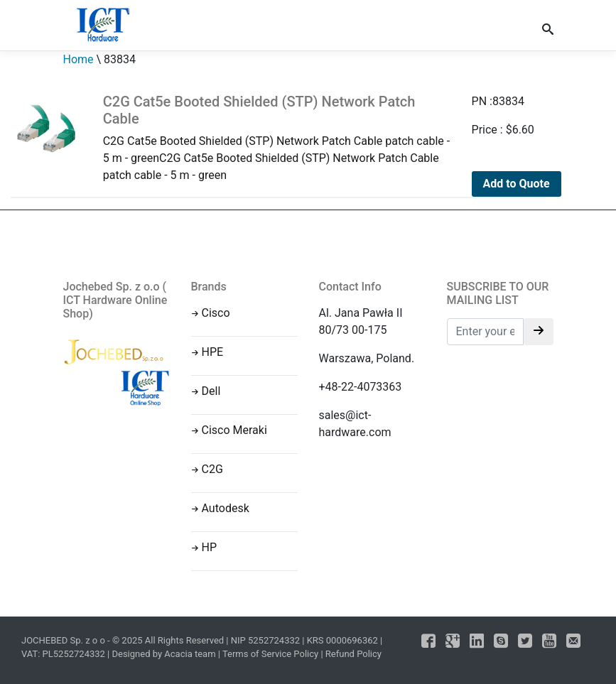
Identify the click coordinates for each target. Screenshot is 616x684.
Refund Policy (353, 654)
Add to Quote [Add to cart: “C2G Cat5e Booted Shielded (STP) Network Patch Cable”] (517, 184)
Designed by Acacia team (163, 654)
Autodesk (226, 508)
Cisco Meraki (234, 430)
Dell (211, 391)
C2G (212, 469)
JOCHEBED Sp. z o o (64, 640)
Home (79, 59)
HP (210, 547)
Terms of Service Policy (270, 654)
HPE (213, 352)
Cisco (216, 313)
